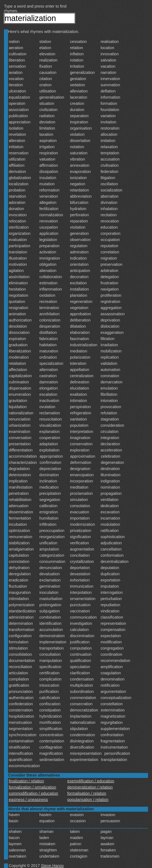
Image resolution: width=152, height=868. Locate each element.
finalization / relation (26, 781)
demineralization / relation (90, 787)
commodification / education (33, 793)
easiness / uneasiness (28, 800)
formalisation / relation (87, 793)
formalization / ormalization (32, 787)
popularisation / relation (88, 800)
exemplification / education (91, 781)
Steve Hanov (52, 866)
